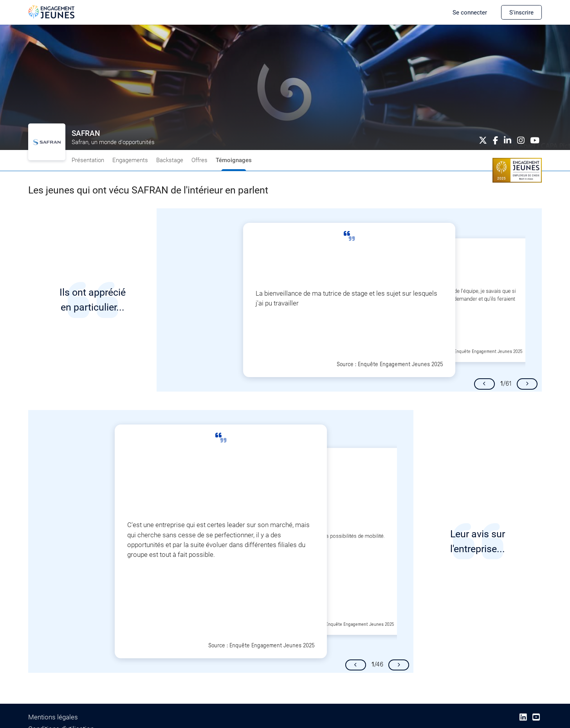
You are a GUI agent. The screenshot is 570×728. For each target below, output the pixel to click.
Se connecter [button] (470, 13)
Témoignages (234, 160)
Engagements (130, 160)
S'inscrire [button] (521, 13)
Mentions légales (53, 717)
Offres (199, 160)
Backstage (170, 160)
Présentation (88, 160)
